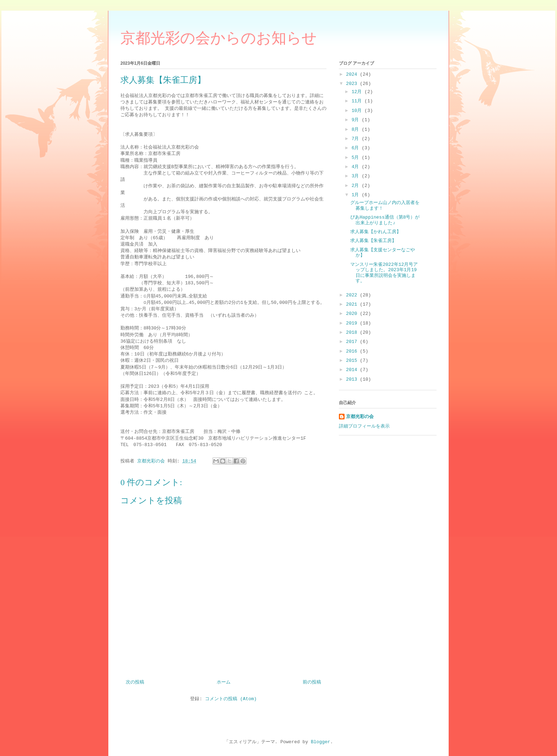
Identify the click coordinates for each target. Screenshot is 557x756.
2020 (353, 314)
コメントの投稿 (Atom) (231, 699)
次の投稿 (135, 682)
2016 (353, 351)
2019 (353, 323)
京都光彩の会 (360, 417)
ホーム (224, 682)
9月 (357, 120)
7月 (357, 139)
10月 (358, 111)
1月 (357, 195)
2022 (353, 295)
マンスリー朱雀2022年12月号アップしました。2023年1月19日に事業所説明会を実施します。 (384, 273)
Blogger (321, 742)
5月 (357, 158)
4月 (357, 167)
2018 (353, 333)
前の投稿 (312, 682)
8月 (357, 130)
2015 (353, 361)
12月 (358, 92)
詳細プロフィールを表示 (364, 426)
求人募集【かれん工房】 (376, 232)
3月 (357, 176)
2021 (353, 304)
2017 (353, 342)
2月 (357, 186)
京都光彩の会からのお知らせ (219, 38)
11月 (358, 101)
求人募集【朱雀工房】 (373, 241)
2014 (353, 370)
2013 (353, 379)
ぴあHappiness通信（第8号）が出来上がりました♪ (385, 220)
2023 (353, 84)
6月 (357, 148)
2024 (353, 74)
